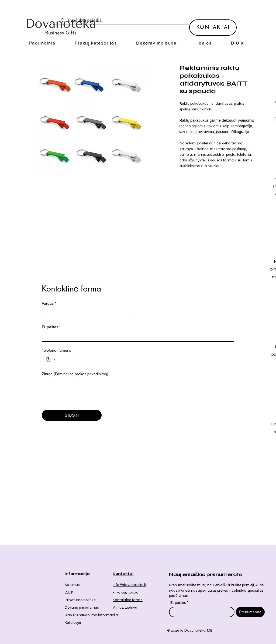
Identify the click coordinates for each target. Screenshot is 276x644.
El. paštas (51, 327)
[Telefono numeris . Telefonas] (143, 360)
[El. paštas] (136, 336)
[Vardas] (87, 313)
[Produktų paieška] (140, 21)
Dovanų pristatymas (82, 607)
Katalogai (73, 623)
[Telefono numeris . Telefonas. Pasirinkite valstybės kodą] (50, 360)
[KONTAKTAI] (213, 28)
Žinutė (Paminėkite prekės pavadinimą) (75, 374)
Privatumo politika (80, 600)
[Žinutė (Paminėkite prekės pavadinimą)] (138, 391)
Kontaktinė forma (128, 600)
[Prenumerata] (250, 612)
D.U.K (69, 592)
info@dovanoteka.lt (130, 585)
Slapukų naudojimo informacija (91, 615)
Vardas (49, 304)
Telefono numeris (56, 350)
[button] (96, 43)
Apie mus (72, 585)
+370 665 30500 (126, 592)
